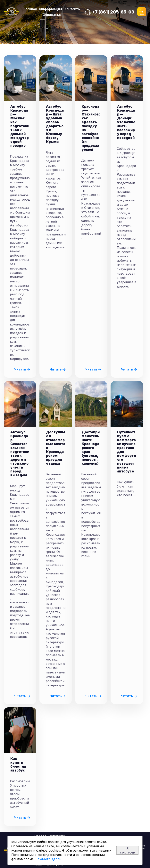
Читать (22, 369)
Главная (30, 9)
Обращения (52, 15)
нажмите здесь (48, 859)
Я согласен (128, 850)
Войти (142, 12)
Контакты (72, 9)
